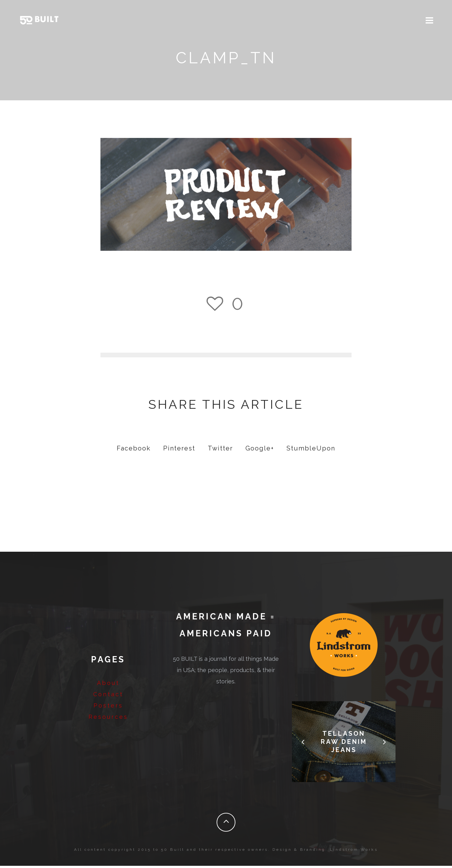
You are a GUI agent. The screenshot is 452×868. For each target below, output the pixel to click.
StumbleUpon (311, 450)
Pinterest (179, 450)
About (108, 685)
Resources (108, 719)
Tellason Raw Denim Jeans (344, 744)
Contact (108, 696)
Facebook (134, 450)
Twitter (220, 450)
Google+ (260, 450)
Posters (108, 708)
